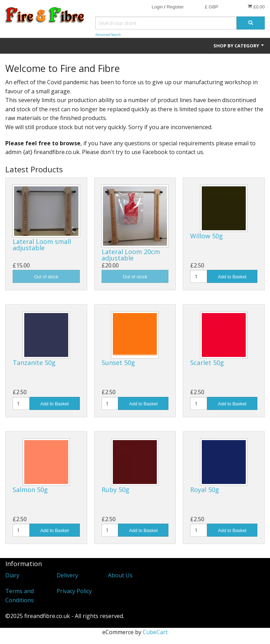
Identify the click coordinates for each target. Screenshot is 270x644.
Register (175, 7)
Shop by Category (239, 46)
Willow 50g (207, 236)
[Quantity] (199, 276)
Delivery (67, 575)
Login (157, 7)
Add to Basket (232, 277)
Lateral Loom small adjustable (42, 245)
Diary (12, 575)
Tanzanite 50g (34, 363)
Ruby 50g (115, 490)
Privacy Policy (74, 591)
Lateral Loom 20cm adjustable (131, 255)
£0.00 (256, 7)
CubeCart (155, 632)
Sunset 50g (118, 363)
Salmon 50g (30, 490)
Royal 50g (205, 490)
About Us (120, 575)
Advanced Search (108, 35)
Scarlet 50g (207, 363)
